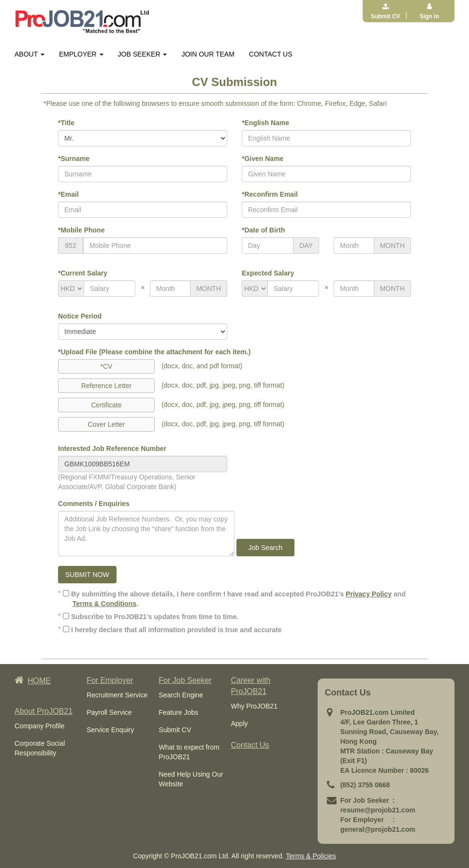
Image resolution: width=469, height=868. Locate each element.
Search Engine (181, 695)
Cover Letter (106, 424)
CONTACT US (271, 54)
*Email (68, 194)
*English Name (265, 123)
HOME (33, 681)
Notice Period (80, 316)
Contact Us (250, 745)
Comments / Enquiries (94, 504)
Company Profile (40, 726)
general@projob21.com (378, 829)
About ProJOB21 (44, 711)
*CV (107, 366)
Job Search (265, 548)
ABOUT (29, 54)
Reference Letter (106, 386)
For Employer (110, 680)
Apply (239, 723)
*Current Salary (83, 273)
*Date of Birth (263, 230)
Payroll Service (109, 712)
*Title (66, 123)
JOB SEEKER (143, 54)
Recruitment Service (117, 695)
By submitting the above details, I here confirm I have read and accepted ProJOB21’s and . (234, 599)
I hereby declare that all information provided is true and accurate (172, 630)
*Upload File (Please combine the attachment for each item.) (154, 352)
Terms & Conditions (104, 604)
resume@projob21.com (378, 810)
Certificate (106, 405)
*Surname (74, 159)
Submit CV (175, 730)
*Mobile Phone (81, 230)
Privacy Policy (369, 594)
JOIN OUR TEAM (208, 54)
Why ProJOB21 (254, 706)
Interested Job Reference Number (112, 448)
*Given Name (263, 159)
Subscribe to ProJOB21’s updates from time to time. (151, 617)
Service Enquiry (110, 730)
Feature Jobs (178, 712)
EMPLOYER (81, 54)
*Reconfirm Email (270, 194)
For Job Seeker (185, 680)
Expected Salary (268, 273)
